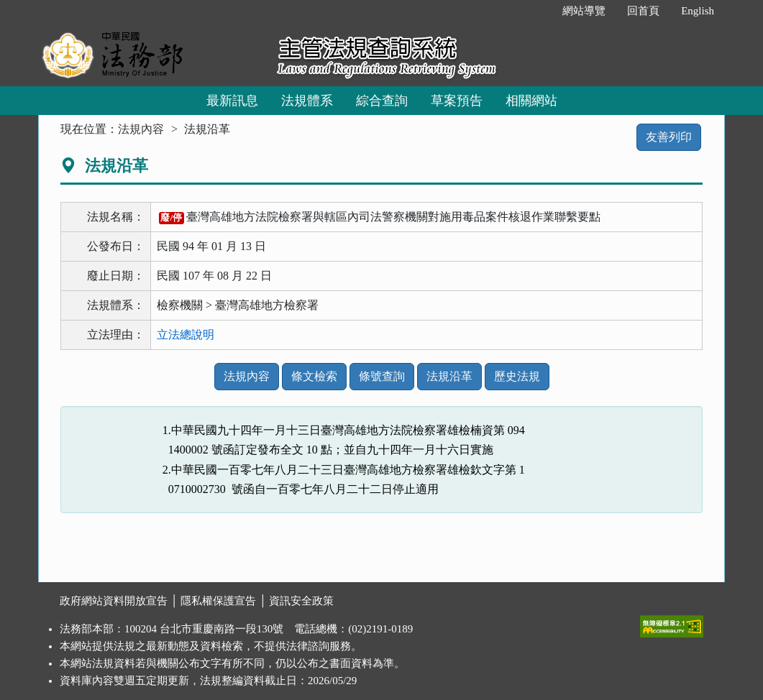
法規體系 (307, 101)
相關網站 (531, 101)
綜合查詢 (382, 101)
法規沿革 (449, 376)
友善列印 (669, 137)
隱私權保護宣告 (218, 601)
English (698, 11)
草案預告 (457, 101)
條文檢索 (314, 376)
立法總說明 (186, 335)
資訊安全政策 (301, 601)
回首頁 (643, 11)
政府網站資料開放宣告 (114, 601)
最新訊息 (232, 101)
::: (537, 11)
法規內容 (141, 129)
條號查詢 (382, 376)
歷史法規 (517, 376)
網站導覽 (584, 11)
